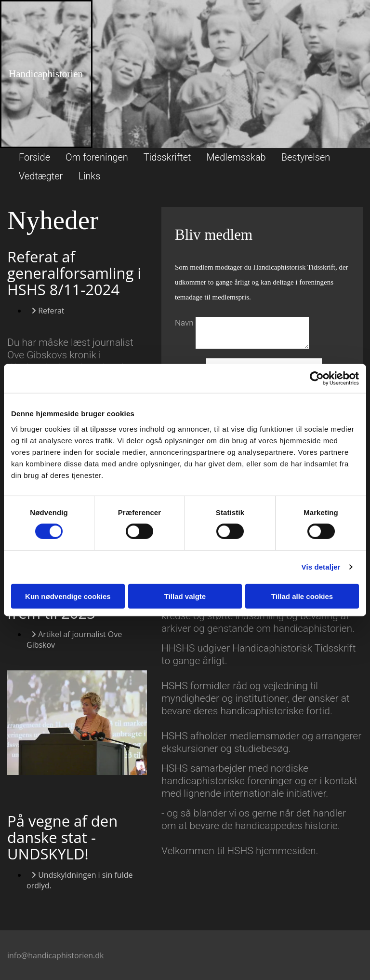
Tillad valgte (185, 596)
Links (89, 176)
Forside (34, 157)
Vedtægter (41, 176)
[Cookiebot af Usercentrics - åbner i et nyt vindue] (317, 379)
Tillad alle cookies (302, 596)
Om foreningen (97, 157)
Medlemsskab (236, 157)
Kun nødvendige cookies (68, 596)
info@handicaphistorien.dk (55, 955)
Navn (185, 323)
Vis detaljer (321, 567)
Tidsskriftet (167, 157)
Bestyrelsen (306, 157)
